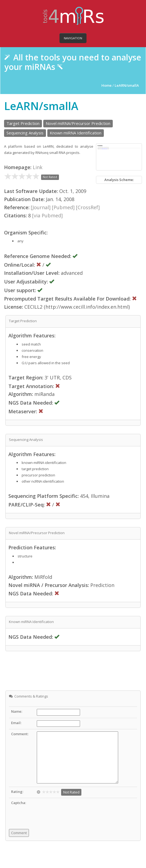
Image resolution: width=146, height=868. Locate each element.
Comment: (20, 734)
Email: (16, 723)
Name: (17, 711)
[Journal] (41, 207)
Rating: (17, 792)
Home (107, 85)
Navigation (73, 38)
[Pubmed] (63, 207)
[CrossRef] (88, 207)
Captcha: (19, 803)
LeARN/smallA (127, 85)
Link (38, 167)
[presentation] (78, 811)
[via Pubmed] (47, 215)
